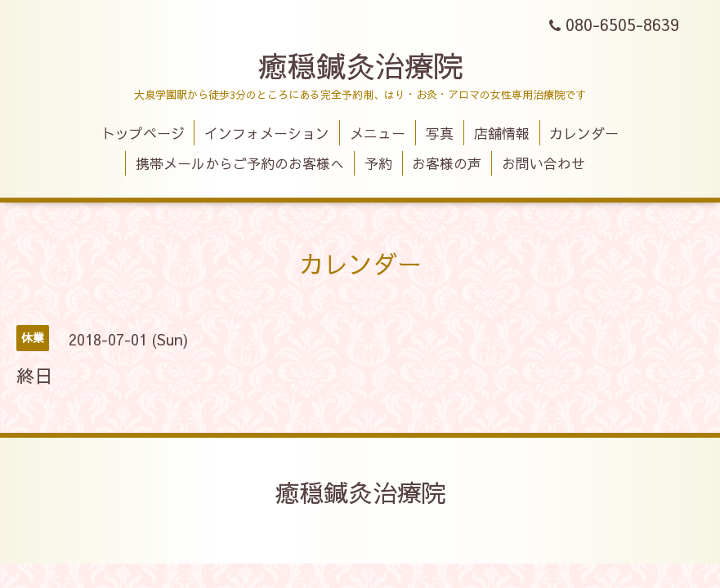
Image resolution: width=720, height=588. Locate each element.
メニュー (378, 133)
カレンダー (584, 133)
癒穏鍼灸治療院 (360, 65)
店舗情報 (502, 133)
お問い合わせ (543, 163)
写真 (440, 133)
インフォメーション (267, 133)
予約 (378, 163)
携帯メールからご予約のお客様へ (240, 163)
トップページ (143, 133)
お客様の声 (447, 163)
